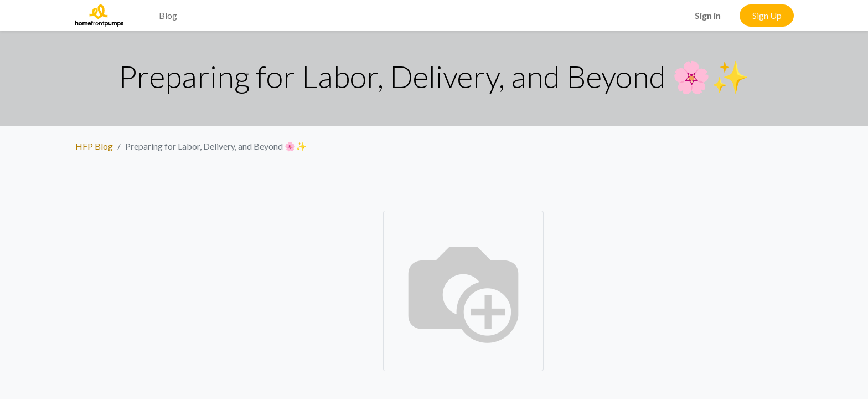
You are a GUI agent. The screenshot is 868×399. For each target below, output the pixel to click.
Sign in (708, 15)
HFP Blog (94, 146)
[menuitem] (141, 9)
